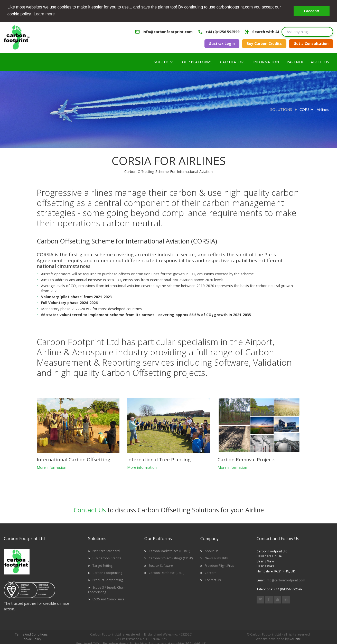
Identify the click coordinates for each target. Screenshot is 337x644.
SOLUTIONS (281, 109)
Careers (210, 573)
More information (52, 467)
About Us (212, 551)
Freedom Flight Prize (220, 565)
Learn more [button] (44, 14)
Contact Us (90, 510)
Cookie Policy (31, 639)
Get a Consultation (311, 43)
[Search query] (307, 32)
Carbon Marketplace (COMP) (169, 551)
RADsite (295, 639)
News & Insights (216, 558)
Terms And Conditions (31, 634)
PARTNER (295, 62)
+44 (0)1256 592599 (222, 32)
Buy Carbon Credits (264, 43)
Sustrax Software (161, 565)
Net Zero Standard (106, 551)
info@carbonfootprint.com (168, 32)
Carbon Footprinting (107, 573)
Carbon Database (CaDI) (166, 573)
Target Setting (102, 565)
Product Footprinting (108, 580)
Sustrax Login (222, 43)
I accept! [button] (312, 11)
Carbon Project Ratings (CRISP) (171, 558)
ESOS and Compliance (108, 599)
